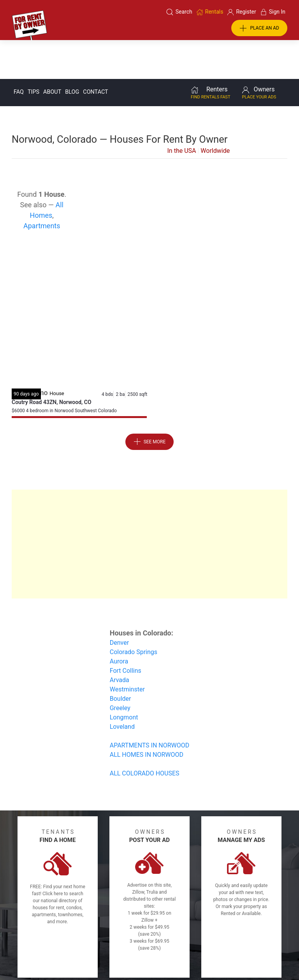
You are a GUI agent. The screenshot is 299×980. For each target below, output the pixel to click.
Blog (72, 53)
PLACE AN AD (259, 28)
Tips (33, 53)
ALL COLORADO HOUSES (145, 734)
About (52, 53)
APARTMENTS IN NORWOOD (150, 706)
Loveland (122, 687)
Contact (95, 53)
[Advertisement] (149, 269)
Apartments (42, 186)
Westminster (127, 650)
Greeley (120, 669)
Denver (119, 603)
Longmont (124, 678)
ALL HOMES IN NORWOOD (147, 715)
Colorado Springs (134, 613)
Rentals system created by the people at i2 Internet (226, 954)
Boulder (120, 659)
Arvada (120, 641)
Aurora (119, 622)
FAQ (19, 53)
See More (150, 402)
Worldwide (215, 111)
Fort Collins (126, 631)
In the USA (182, 111)
